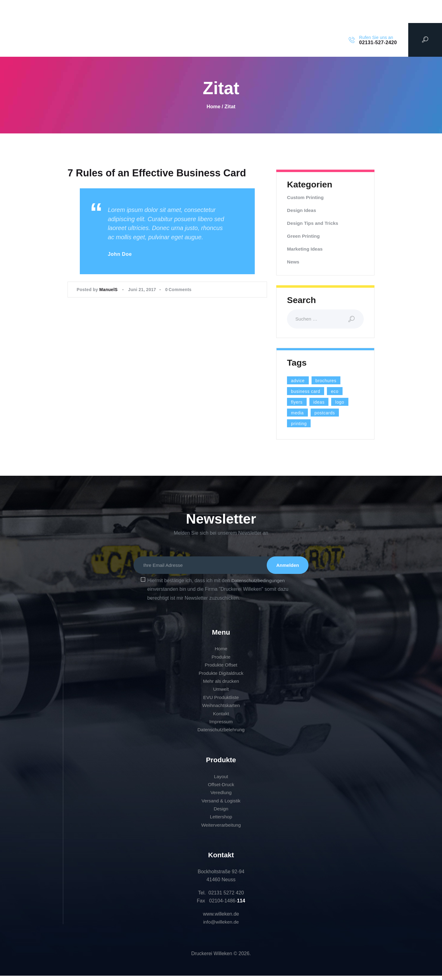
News (293, 262)
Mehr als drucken (221, 686)
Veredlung (221, 797)
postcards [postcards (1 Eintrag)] (329, 413)
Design (221, 813)
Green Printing (304, 236)
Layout (221, 781)
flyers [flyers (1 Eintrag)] (298, 403)
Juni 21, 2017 (142, 310)
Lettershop (221, 821)
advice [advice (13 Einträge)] (299, 381)
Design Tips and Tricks (314, 223)
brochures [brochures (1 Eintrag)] (330, 381)
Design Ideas (302, 210)
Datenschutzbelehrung (221, 734)
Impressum (221, 726)
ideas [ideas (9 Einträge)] (322, 403)
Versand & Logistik (221, 805)
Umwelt (221, 694)
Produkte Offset (221, 669)
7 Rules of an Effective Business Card (142, 183)
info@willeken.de (221, 926)
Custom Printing (306, 197)
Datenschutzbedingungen (259, 585)
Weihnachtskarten (221, 710)
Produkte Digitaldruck (221, 677)
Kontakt (221, 718)
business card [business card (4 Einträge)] (308, 392)
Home (213, 107)
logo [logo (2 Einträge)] (345, 403)
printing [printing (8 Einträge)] (300, 424)
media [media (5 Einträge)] (298, 413)
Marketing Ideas (306, 249)
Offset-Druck (221, 789)
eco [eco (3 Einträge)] (341, 392)
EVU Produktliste (221, 702)
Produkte (221, 661)
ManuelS (109, 310)
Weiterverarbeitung (221, 829)
